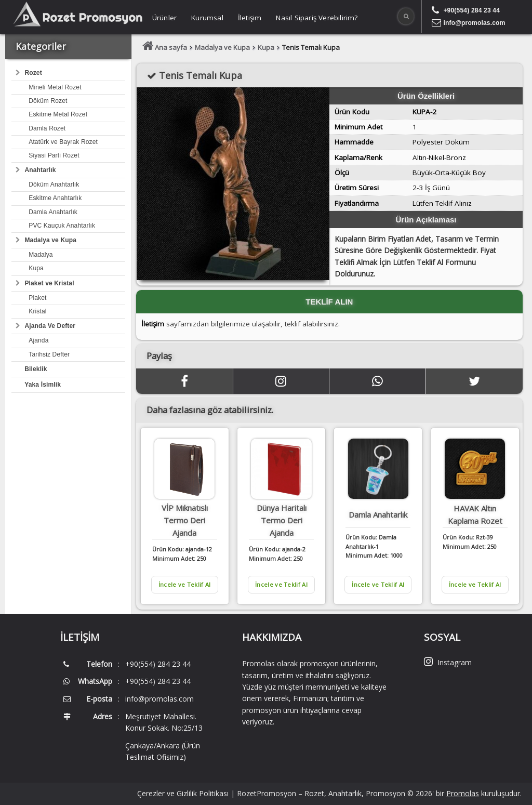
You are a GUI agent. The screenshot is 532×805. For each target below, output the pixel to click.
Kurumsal (207, 18)
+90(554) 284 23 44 (471, 10)
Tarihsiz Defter (49, 354)
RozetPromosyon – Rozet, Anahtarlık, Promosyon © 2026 (335, 793)
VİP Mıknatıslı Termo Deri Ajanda (185, 520)
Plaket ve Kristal (49, 283)
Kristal (37, 311)
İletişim (250, 18)
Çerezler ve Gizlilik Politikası (183, 793)
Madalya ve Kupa (50, 240)
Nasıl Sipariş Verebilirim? (317, 18)
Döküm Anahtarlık (54, 184)
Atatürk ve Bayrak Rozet (63, 142)
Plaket (37, 298)
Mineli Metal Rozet (55, 87)
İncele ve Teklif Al (185, 584)
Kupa (36, 268)
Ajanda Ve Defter (50, 326)
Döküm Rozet (48, 101)
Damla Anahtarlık (53, 212)
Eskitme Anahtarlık (55, 198)
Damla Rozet (47, 128)
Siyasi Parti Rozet (54, 155)
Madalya (41, 255)
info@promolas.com (474, 23)
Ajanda (38, 340)
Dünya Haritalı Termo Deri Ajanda (282, 520)
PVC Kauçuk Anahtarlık (62, 226)
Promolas (463, 793)
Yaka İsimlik (43, 385)
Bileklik (36, 369)
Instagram (448, 662)
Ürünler (164, 18)
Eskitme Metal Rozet (58, 114)
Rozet (33, 73)
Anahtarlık (40, 170)
